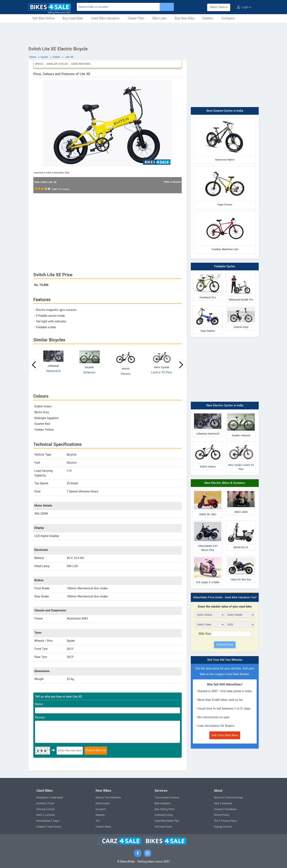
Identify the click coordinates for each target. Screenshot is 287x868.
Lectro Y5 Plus (162, 372)
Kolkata (41, 827)
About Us (219, 798)
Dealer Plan (136, 18)
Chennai (41, 809)
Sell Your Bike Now (225, 735)
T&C (216, 821)
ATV (98, 821)
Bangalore (42, 798)
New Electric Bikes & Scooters (225, 483)
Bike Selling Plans (165, 809)
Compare (228, 18)
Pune (51, 803)
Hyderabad (57, 798)
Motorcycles (103, 803)
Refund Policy (222, 815)
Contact (218, 809)
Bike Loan (159, 18)
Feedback (231, 809)
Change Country (223, 827)
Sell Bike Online (43, 18)
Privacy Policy (229, 821)
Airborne (89, 372)
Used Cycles (54, 827)
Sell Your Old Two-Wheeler (225, 660)
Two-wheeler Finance (167, 798)
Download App (235, 798)
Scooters (101, 809)
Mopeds (100, 815)
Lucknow (50, 815)
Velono (126, 374)
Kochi (52, 809)
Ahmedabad (43, 821)
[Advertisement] (143, 34)
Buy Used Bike (73, 18)
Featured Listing (164, 815)
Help (216, 803)
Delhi (39, 815)
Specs (39, 64)
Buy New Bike (184, 18)
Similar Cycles (57, 64)
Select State (219, 7)
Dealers (208, 18)
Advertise (227, 803)
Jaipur (56, 821)
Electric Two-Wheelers (108, 798)
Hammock (54, 371)
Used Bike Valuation (105, 18)
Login (244, 7)
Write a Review (172, 182)
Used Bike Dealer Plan (167, 821)
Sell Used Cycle (163, 827)
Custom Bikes (103, 827)
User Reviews (81, 64)
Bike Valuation (163, 803)
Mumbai (41, 803)
